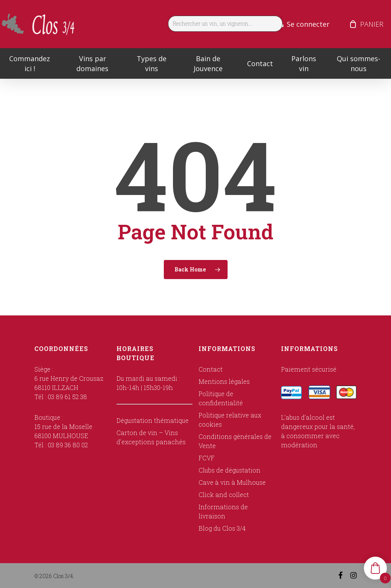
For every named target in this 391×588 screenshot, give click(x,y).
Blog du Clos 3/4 (222, 528)
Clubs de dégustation (229, 470)
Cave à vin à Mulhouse (232, 482)
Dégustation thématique (153, 420)
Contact (211, 369)
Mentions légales (224, 381)
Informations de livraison (223, 511)
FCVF (207, 458)
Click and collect (224, 495)
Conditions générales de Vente (235, 441)
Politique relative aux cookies (230, 420)
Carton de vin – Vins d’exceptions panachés (151, 437)
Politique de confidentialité (221, 398)
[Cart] (353, 24)
